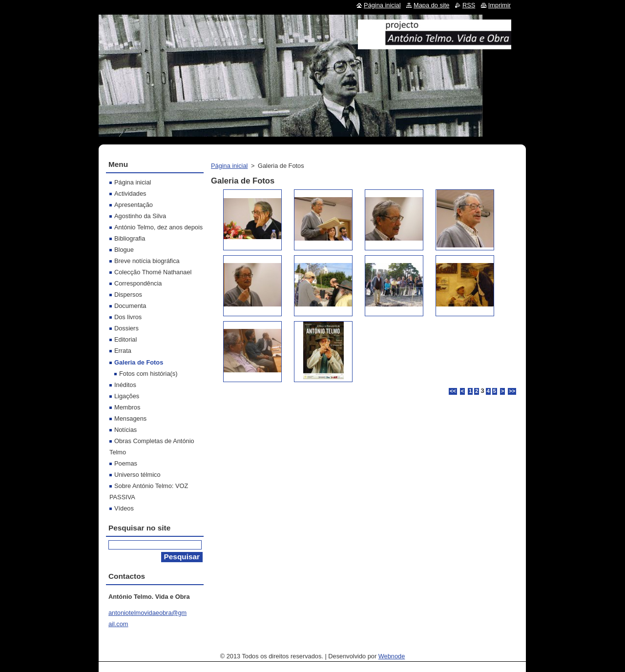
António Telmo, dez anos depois (158, 227)
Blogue (124, 250)
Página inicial (229, 166)
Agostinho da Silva (140, 216)
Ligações (127, 396)
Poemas (126, 463)
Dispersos (128, 295)
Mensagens (130, 418)
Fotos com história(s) (148, 374)
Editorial (125, 339)
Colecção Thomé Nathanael (153, 272)
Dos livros (128, 317)
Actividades (130, 193)
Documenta (130, 306)
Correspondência (138, 283)
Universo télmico (137, 475)
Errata (123, 351)
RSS (469, 5)
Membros (127, 407)
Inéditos (125, 385)
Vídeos (124, 508)
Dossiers (126, 328)
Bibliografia (130, 238)
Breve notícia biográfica (147, 261)
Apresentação (134, 205)
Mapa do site (431, 5)
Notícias (125, 430)
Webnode (392, 656)
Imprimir (500, 5)
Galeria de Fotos (139, 362)
